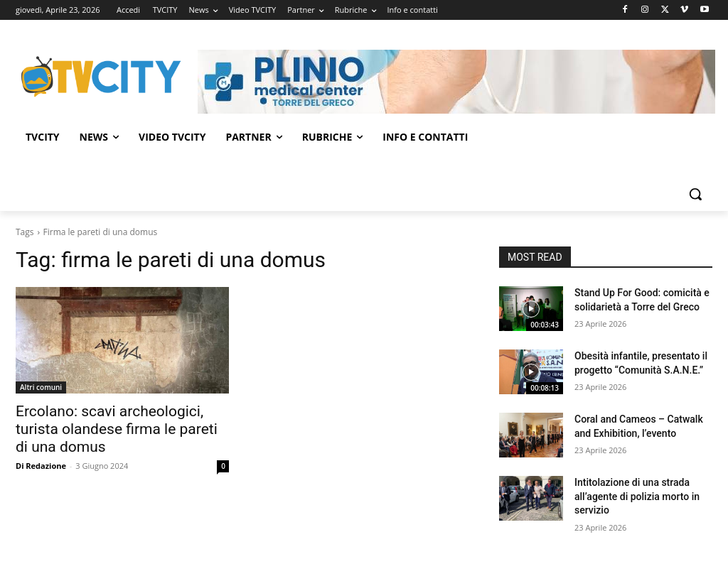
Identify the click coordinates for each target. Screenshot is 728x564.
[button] (695, 194)
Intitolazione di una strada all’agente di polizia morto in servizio (637, 496)
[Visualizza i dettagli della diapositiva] (456, 82)
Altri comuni (41, 387)
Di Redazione (41, 466)
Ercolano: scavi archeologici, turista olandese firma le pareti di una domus (117, 429)
